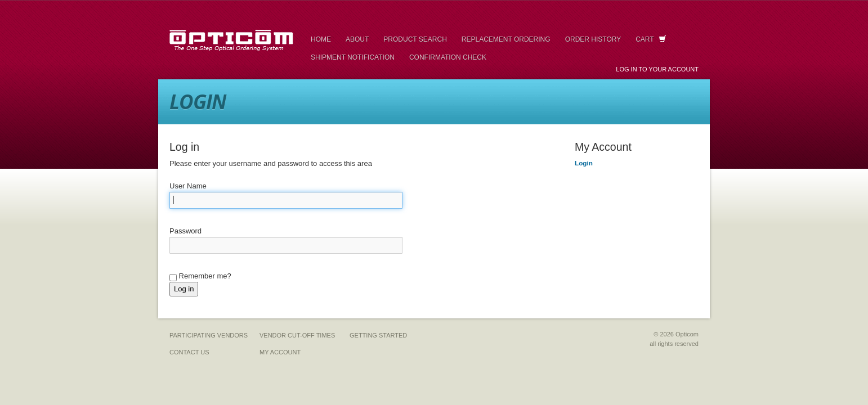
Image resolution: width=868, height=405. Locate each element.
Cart (651, 39)
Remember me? (200, 276)
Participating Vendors (209, 335)
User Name (188, 186)
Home (321, 39)
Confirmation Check (448, 57)
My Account (280, 352)
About (357, 39)
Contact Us (189, 352)
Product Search (415, 39)
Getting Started (378, 335)
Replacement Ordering (506, 39)
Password (185, 231)
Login (584, 163)
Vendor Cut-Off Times (297, 335)
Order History (593, 39)
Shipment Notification (353, 57)
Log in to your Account (657, 69)
